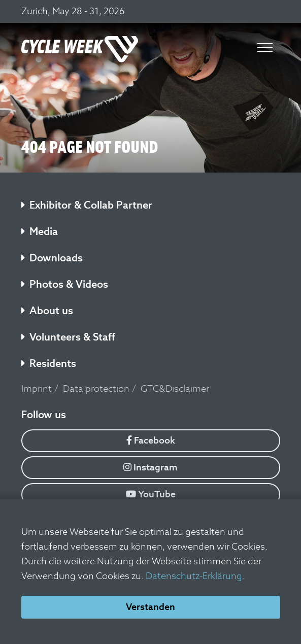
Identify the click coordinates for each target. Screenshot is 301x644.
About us (47, 311)
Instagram (150, 467)
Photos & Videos (65, 284)
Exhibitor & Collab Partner (87, 205)
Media (40, 231)
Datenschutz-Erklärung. (195, 576)
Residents (49, 363)
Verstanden (150, 607)
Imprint (37, 388)
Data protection (96, 388)
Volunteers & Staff (68, 337)
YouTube (151, 494)
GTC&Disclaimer (175, 388)
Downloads (52, 258)
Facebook (151, 440)
